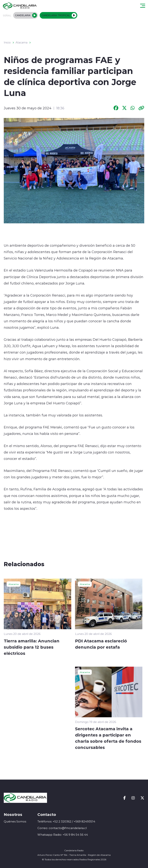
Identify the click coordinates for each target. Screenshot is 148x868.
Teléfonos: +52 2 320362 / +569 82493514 (66, 821)
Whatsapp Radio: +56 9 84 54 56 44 (63, 835)
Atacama (22, 43)
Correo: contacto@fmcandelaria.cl (62, 828)
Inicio (7, 43)
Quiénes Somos (15, 821)
